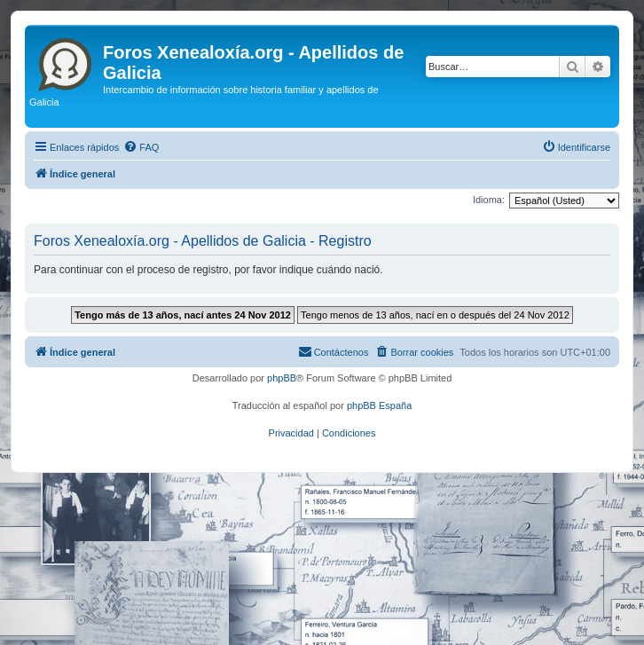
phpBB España (379, 405)
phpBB (282, 378)
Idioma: (489, 200)
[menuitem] (141, 147)
